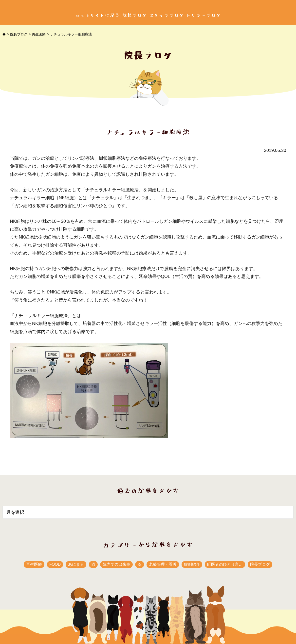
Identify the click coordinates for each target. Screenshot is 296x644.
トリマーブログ (203, 16)
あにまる (76, 564)
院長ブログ (134, 16)
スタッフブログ (166, 16)
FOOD (55, 564)
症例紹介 (192, 564)
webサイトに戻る (97, 16)
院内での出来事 (116, 564)
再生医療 (39, 34)
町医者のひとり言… (225, 564)
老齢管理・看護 (163, 564)
